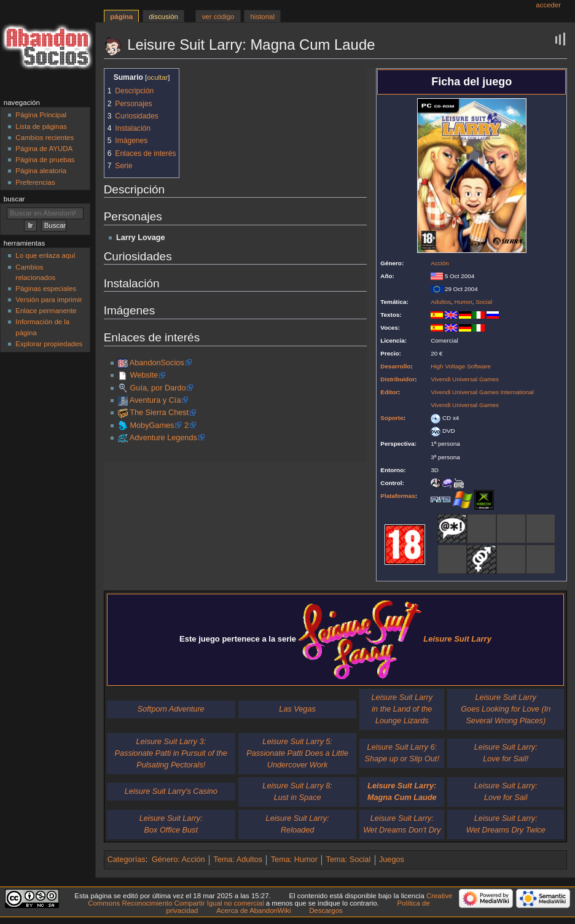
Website (144, 375)
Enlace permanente (46, 311)
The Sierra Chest (159, 413)
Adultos (441, 302)
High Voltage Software (461, 366)
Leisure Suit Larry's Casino (171, 791)
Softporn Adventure (171, 709)
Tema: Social (349, 860)
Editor (389, 392)
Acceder (548, 5)
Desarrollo (395, 366)
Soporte (392, 418)
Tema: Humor (294, 860)
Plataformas (398, 496)
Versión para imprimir (49, 300)
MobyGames (152, 425)
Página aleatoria (41, 171)
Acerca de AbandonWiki (253, 910)
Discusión (163, 17)
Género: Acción (178, 860)
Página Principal (41, 115)
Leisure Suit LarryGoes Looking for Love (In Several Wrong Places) (506, 709)
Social (484, 302)
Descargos (326, 910)
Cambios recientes (45, 138)
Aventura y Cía (155, 400)
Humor (464, 302)
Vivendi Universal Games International (482, 392)
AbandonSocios (157, 363)
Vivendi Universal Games (465, 379)
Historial (263, 17)
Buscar (14, 199)
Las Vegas (297, 709)
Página (121, 17)
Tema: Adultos (238, 860)
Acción (440, 263)
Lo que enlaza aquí (45, 255)
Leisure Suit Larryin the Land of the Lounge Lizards (402, 709)
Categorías (127, 860)
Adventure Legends (163, 438)
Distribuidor (397, 379)
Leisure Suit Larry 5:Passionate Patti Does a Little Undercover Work (297, 753)
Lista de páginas (41, 126)
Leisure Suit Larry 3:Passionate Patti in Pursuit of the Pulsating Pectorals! (171, 753)
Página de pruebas (45, 160)
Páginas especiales (46, 289)
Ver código (218, 17)
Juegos (392, 860)
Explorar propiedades (49, 344)
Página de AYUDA (44, 149)
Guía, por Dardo (158, 388)
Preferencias (35, 182)
